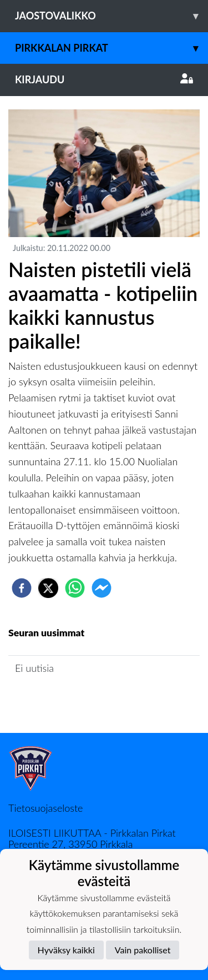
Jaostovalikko (111, 16)
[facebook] (22, 588)
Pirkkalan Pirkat (111, 48)
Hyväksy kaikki (66, 950)
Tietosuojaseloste (45, 808)
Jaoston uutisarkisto (59, 700)
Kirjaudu (104, 79)
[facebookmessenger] (102, 588)
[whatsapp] (75, 588)
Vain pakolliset (143, 950)
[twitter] (48, 588)
